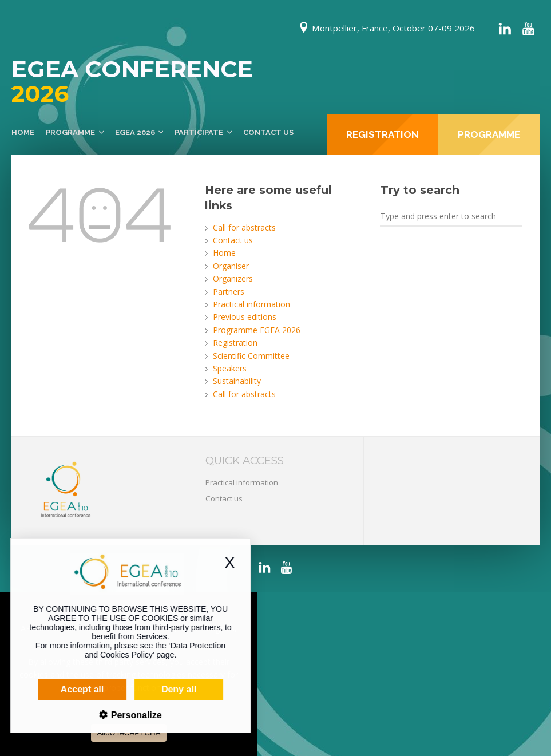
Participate (199, 132)
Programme (70, 132)
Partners (229, 292)
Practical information (251, 304)
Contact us (268, 132)
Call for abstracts (244, 227)
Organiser (231, 266)
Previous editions (245, 317)
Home (23, 132)
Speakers (230, 368)
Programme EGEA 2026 (257, 330)
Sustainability (237, 381)
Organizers (233, 278)
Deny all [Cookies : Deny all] (162, 689)
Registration (235, 343)
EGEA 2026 (135, 132)
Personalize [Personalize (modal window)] (118, 715)
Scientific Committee (251, 356)
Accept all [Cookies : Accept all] (65, 689)
